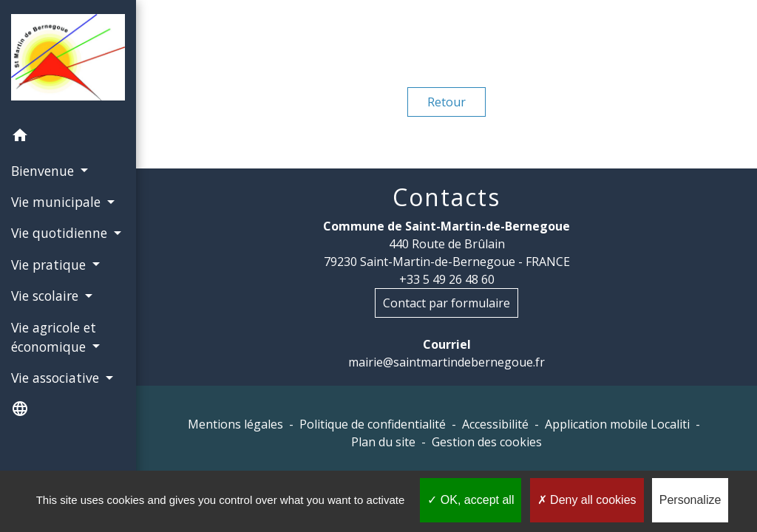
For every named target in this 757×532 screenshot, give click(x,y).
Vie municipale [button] (58, 202)
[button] (68, 137)
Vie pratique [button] (50, 265)
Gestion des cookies (487, 442)
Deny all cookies (587, 500)
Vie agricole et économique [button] (54, 337)
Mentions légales (235, 424)
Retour (447, 102)
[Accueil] (68, 60)
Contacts (447, 197)
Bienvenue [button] (44, 171)
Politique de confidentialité (373, 424)
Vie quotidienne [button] (61, 233)
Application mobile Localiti (617, 424)
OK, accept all (471, 500)
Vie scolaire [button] (47, 296)
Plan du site (383, 442)
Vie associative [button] (57, 378)
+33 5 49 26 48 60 (447, 279)
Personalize (690, 500)
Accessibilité (495, 424)
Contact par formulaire (447, 303)
